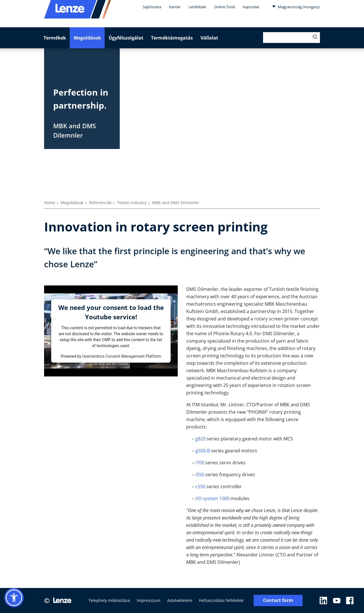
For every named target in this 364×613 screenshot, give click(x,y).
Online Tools (225, 7)
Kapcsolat (251, 7)
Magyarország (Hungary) (296, 7)
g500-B (203, 451)
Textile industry (132, 203)
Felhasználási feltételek (221, 600)
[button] (14, 598)
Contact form (278, 600)
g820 (200, 439)
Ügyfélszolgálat (126, 38)
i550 (200, 475)
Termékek (55, 38)
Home (50, 203)
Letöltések (197, 7)
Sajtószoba (152, 7)
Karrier (175, 7)
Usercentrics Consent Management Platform (122, 356)
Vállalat (209, 38)
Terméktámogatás (172, 38)
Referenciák (100, 203)
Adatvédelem (180, 600)
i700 (200, 463)
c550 (200, 486)
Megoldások (87, 38)
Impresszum (149, 600)
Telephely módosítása (109, 600)
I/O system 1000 (212, 498)
